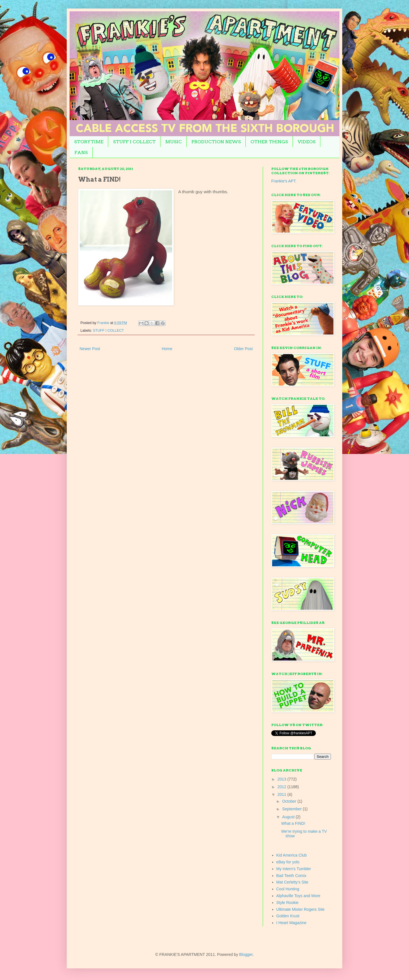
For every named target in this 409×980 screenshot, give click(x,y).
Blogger (246, 954)
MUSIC (174, 142)
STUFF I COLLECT (134, 142)
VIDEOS (307, 142)
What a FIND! (293, 823)
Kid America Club (292, 855)
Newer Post (90, 349)
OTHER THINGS (269, 142)
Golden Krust (288, 916)
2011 (282, 794)
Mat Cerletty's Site (292, 882)
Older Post (243, 349)
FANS (81, 153)
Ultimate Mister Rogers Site (301, 909)
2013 (282, 779)
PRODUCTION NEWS (216, 142)
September (292, 809)
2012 (282, 787)
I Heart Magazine (292, 923)
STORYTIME (89, 142)
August (289, 817)
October (290, 801)
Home (167, 349)
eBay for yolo (288, 862)
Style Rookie (288, 903)
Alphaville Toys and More (298, 896)
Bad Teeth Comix (291, 876)
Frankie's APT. (284, 181)
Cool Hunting (288, 889)
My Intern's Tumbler (294, 869)
